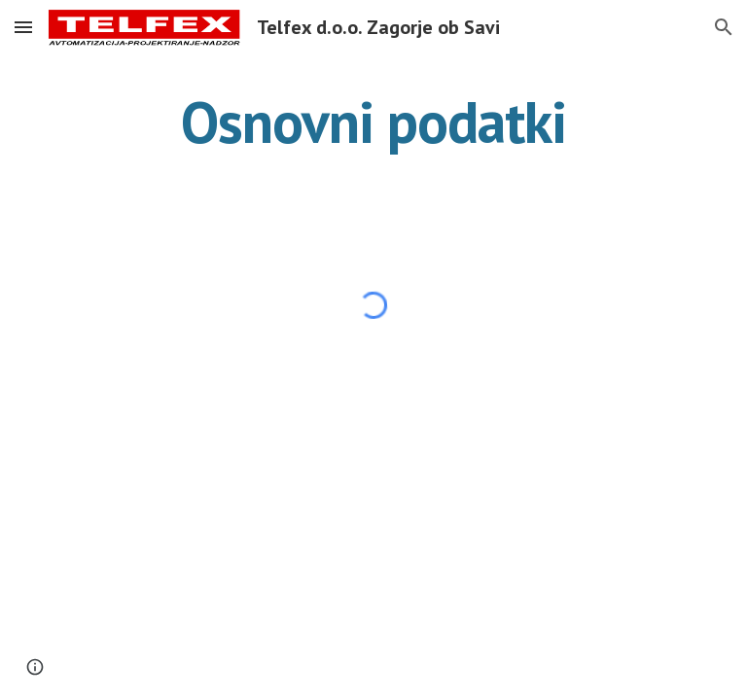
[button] (23, 27)
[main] (373, 122)
